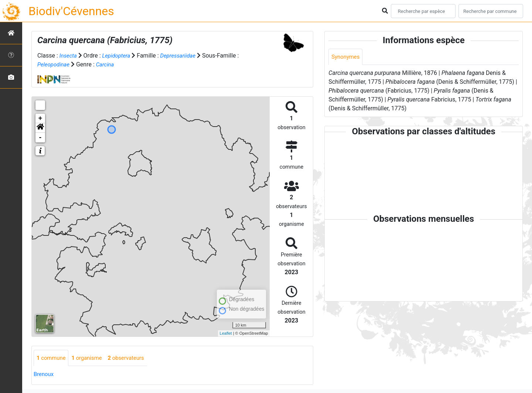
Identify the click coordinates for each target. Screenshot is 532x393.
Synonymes (347, 57)
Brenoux (44, 375)
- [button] (40, 138)
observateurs (132, 358)
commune (52, 358)
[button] (40, 128)
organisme (90, 358)
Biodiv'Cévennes (71, 11)
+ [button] (40, 118)
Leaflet (226, 333)
